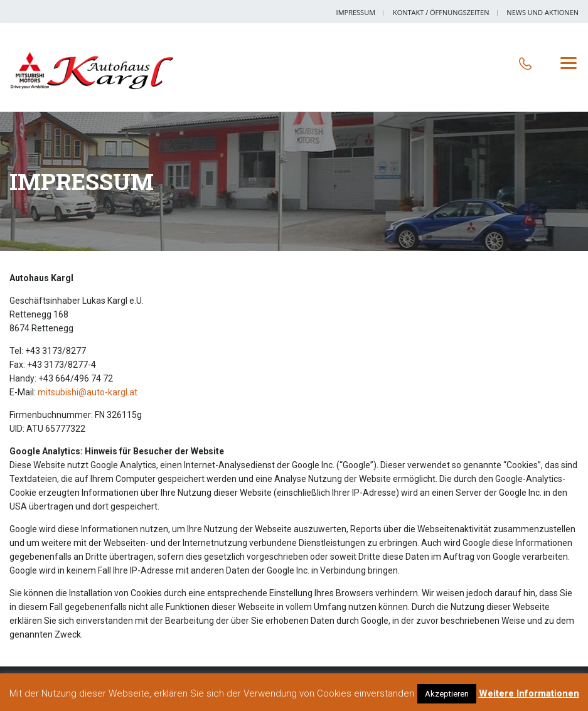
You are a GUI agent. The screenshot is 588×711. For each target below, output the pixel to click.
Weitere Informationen (529, 693)
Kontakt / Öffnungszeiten (441, 12)
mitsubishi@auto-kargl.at (88, 392)
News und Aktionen (543, 12)
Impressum (356, 12)
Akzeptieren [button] (447, 694)
